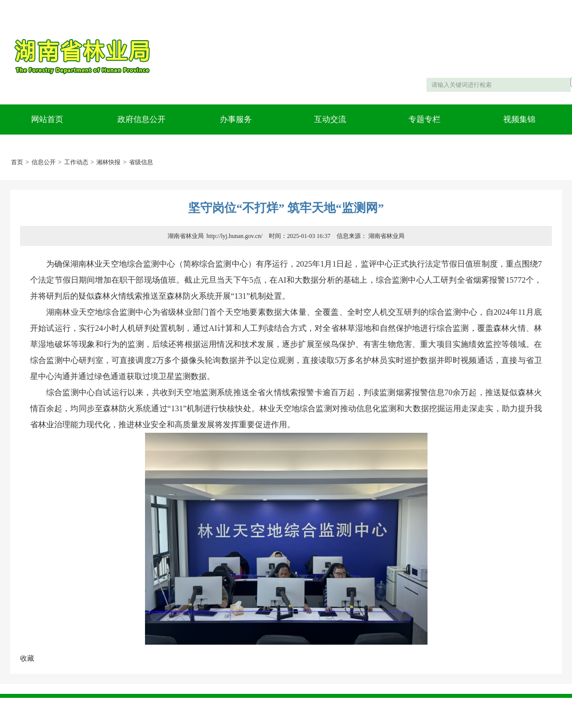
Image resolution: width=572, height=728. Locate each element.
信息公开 (44, 162)
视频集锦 (519, 119)
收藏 (27, 658)
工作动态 (76, 162)
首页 (17, 162)
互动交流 (330, 119)
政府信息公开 (141, 119)
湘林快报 (108, 162)
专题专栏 (424, 119)
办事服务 (236, 119)
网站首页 (47, 119)
